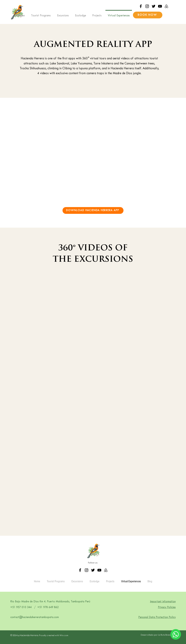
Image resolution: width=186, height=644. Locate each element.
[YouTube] (160, 6)
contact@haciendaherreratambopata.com (35, 617)
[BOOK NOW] (148, 15)
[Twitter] (154, 6)
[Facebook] (141, 6)
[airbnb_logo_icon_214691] (166, 6)
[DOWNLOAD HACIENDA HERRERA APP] (93, 210)
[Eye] (176, 634)
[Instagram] (147, 6)
